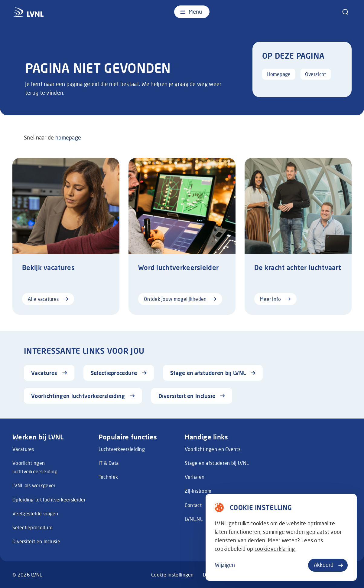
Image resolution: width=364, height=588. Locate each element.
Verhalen (195, 477)
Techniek (108, 477)
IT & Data (109, 463)
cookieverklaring (275, 549)
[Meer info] (298, 236)
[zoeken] (345, 12)
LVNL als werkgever (34, 485)
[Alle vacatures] (66, 236)
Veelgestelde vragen (35, 514)
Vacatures (23, 449)
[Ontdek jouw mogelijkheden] (182, 236)
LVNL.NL (194, 519)
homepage (68, 138)
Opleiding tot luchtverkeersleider (49, 500)
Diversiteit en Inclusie (36, 541)
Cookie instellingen (172, 575)
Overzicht (316, 74)
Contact (193, 505)
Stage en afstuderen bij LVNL (217, 463)
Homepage (279, 74)
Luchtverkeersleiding (122, 449)
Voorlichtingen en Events (213, 449)
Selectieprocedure (32, 527)
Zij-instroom (198, 491)
